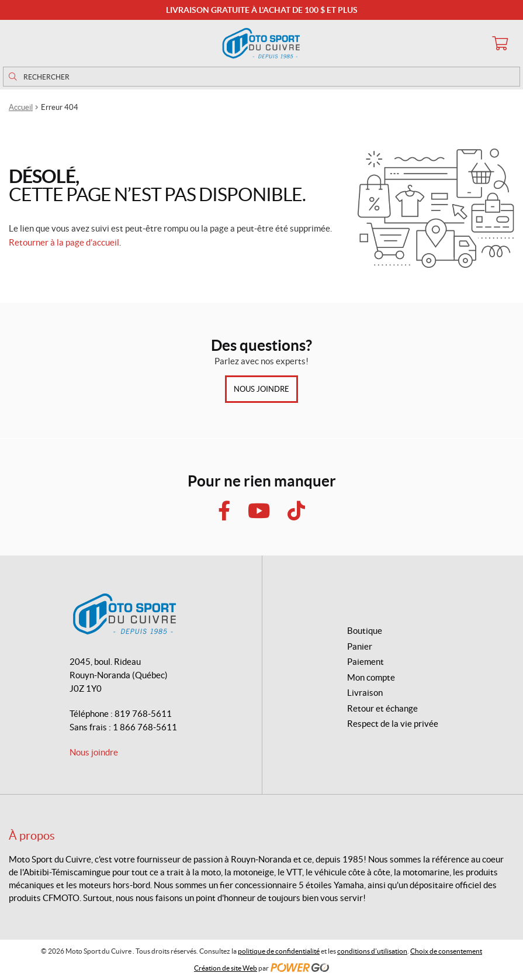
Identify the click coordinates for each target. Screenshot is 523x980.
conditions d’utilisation (372, 951)
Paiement (366, 662)
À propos (32, 836)
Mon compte (371, 677)
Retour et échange (382, 708)
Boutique (365, 631)
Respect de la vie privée (393, 724)
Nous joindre (261, 389)
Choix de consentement (446, 951)
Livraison (365, 693)
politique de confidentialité (279, 951)
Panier (360, 646)
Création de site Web (226, 968)
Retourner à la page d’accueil (64, 242)
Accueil (21, 107)
